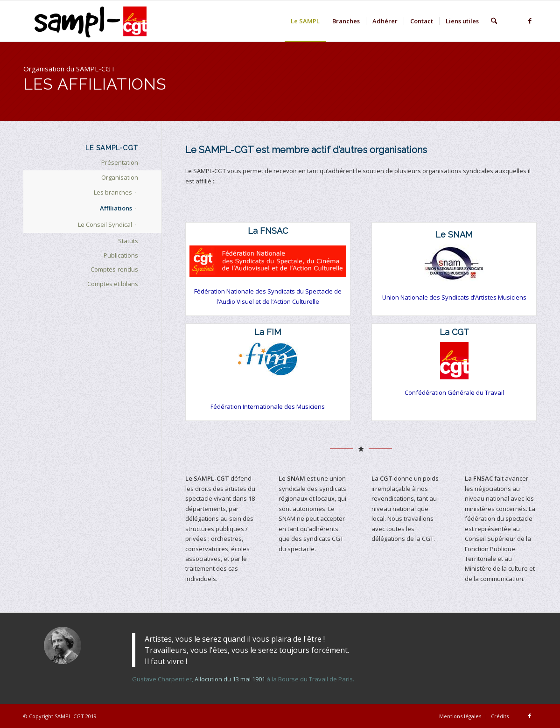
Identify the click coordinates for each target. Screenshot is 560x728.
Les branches (113, 192)
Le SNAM (454, 234)
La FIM (268, 332)
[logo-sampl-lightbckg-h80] (93, 21)
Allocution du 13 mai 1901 (230, 679)
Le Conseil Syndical (105, 224)
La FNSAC (268, 231)
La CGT (454, 332)
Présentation (120, 162)
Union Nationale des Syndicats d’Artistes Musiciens (454, 297)
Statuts (128, 241)
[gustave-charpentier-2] (63, 645)
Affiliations (116, 208)
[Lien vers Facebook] (530, 21)
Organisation (120, 177)
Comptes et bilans (113, 284)
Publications (121, 255)
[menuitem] (305, 21)
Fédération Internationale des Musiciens (268, 406)
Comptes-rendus (114, 269)
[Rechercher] (494, 21)
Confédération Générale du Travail (454, 392)
